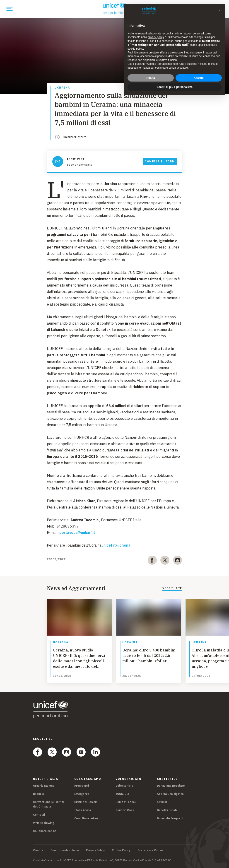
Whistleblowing (43, 823)
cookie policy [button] (135, 49)
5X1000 (162, 802)
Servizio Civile (125, 810)
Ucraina (62, 88)
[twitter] (165, 561)
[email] (178, 561)
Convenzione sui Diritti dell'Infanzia (48, 804)
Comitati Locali (126, 802)
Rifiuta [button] (151, 78)
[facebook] (152, 561)
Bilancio (39, 794)
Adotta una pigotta (170, 794)
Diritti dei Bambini (86, 802)
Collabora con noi (45, 831)
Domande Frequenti (171, 818)
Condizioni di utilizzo (65, 850)
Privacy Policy (95, 850)
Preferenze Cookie (151, 850)
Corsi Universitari (86, 818)
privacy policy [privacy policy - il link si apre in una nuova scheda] (156, 37)
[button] (219, 11)
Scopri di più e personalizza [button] (175, 87)
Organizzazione (44, 786)
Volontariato (124, 786)
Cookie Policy (121, 850)
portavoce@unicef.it (77, 533)
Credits (38, 850)
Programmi (82, 786)
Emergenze (82, 794)
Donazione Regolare (171, 786)
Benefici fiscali (167, 810)
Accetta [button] (199, 78)
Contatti (39, 815)
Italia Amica (83, 810)
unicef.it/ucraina (116, 545)
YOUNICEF (123, 794)
